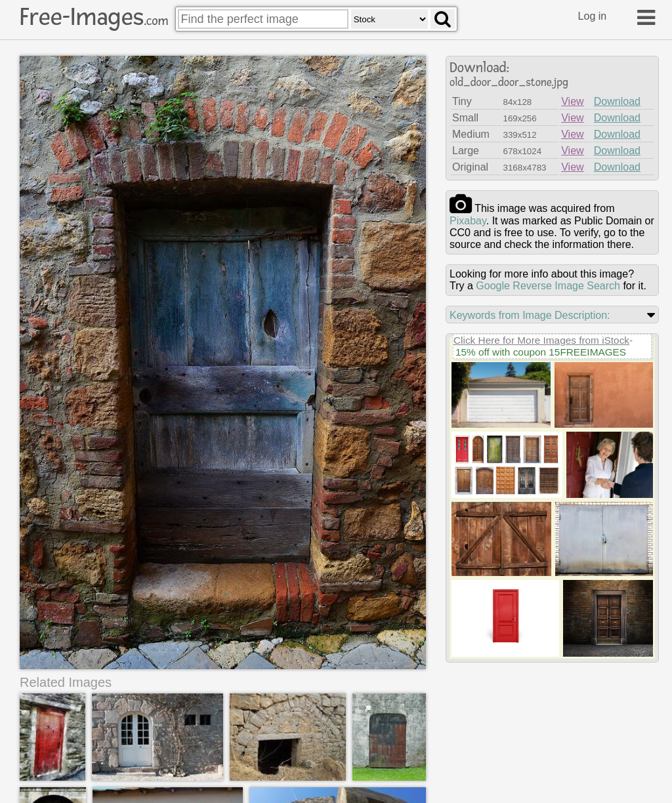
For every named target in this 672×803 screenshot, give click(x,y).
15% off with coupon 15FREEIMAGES (541, 352)
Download (617, 101)
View (572, 101)
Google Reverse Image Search (548, 286)
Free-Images (94, 17)
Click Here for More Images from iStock (541, 340)
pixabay (468, 221)
